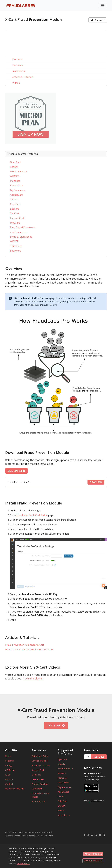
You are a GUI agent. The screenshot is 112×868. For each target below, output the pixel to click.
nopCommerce (18, 232)
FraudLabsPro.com (26, 832)
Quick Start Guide (40, 756)
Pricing (8, 765)
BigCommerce (18, 190)
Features (9, 761)
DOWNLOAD (96, 482)
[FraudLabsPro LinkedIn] (104, 835)
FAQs (8, 775)
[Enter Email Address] (88, 757)
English (97, 20)
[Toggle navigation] (103, 6)
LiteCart (14, 209)
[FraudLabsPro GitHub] (96, 835)
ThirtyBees (16, 246)
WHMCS (15, 176)
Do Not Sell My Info (15, 789)
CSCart (14, 199)
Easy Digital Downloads (23, 227)
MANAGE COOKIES (93, 861)
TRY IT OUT (56, 725)
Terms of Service (13, 836)
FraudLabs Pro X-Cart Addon (32, 515)
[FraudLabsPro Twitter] (88, 835)
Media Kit (36, 775)
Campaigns (37, 789)
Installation (19, 71)
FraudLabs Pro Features (36, 298)
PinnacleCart (17, 218)
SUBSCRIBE (99, 757)
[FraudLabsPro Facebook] (85, 835)
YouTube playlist (33, 678)
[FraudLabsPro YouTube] (100, 835)
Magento (15, 181)
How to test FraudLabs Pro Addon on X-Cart (29, 650)
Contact (9, 784)
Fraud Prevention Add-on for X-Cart (25, 645)
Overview (17, 59)
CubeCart (15, 204)
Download (18, 65)
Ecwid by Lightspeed (21, 237)
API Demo (10, 770)
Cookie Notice (47, 836)
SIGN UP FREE (16, 471)
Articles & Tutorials (23, 77)
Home (8, 756)
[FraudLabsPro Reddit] (92, 835)
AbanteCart (16, 195)
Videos (16, 83)
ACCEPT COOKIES (93, 854)
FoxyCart (15, 223)
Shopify (14, 167)
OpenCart (15, 162)
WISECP (14, 241)
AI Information (38, 801)
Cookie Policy (23, 863)
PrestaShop (16, 185)
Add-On (9, 779)
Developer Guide (40, 761)
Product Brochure (40, 784)
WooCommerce (18, 172)
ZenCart (15, 213)
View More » (64, 815)
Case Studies (38, 779)
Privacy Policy (28, 836)
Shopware (16, 251)
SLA (37, 836)
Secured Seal (38, 770)
